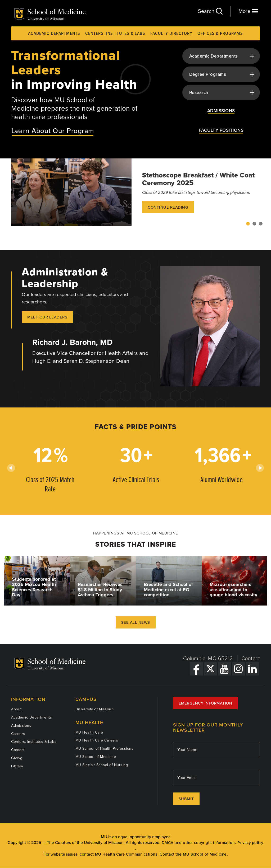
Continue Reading (168, 207)
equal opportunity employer (144, 837)
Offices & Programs (220, 34)
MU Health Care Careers (97, 740)
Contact (251, 659)
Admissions (21, 726)
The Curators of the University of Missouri (85, 843)
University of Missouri (95, 709)
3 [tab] (261, 224)
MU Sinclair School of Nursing (102, 765)
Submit (186, 799)
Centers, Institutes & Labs (115, 34)
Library (17, 766)
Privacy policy (250, 843)
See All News (136, 622)
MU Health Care (89, 732)
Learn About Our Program (53, 131)
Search (210, 11)
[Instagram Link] (238, 669)
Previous (11, 468)
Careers (18, 734)
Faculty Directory (171, 34)
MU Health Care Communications (126, 854)
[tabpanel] (135, 193)
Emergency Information (205, 703)
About (16, 709)
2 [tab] (254, 224)
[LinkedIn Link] (252, 669)
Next (260, 468)
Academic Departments (54, 34)
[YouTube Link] (224, 669)
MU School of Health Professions (105, 749)
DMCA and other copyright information (198, 843)
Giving (17, 758)
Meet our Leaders (47, 317)
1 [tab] (248, 224)
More (248, 11)
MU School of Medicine (96, 757)
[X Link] (210, 669)
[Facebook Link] (196, 669)
